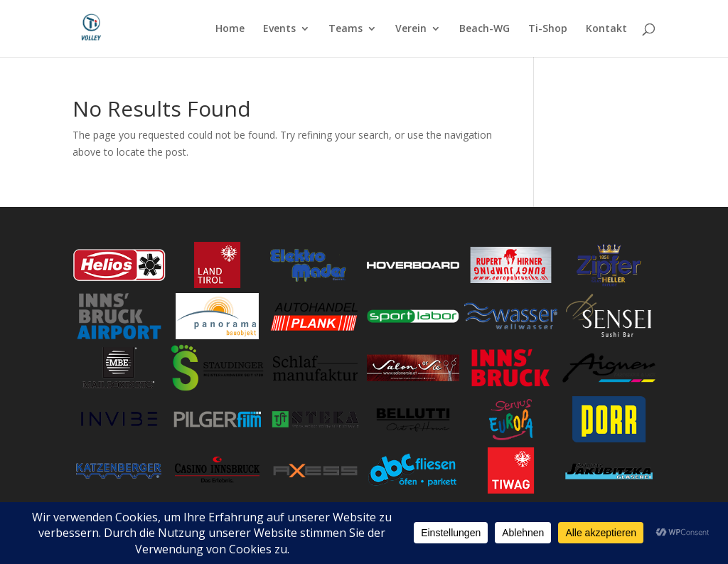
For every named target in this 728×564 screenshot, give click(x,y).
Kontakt (606, 29)
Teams (346, 29)
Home (230, 29)
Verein (411, 29)
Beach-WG (485, 29)
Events (279, 29)
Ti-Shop (548, 29)
